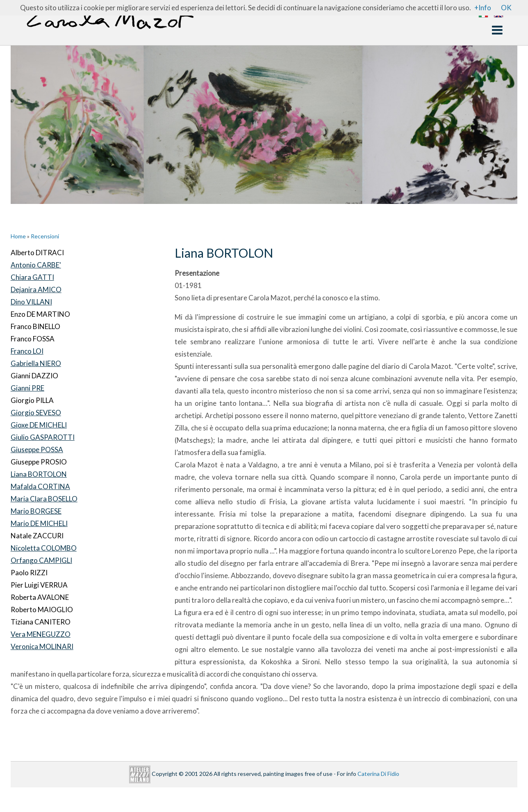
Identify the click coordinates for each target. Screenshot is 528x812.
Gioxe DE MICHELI (39, 425)
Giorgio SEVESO (36, 413)
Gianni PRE (27, 388)
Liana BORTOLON (39, 474)
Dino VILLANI (31, 302)
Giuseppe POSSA (37, 449)
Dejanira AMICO (36, 289)
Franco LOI (27, 351)
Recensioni (45, 236)
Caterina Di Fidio (378, 774)
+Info (483, 8)
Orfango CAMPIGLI (41, 560)
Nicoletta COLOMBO (44, 548)
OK (506, 8)
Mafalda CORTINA (40, 486)
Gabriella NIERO (36, 363)
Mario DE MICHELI (39, 523)
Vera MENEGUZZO (41, 634)
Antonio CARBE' (36, 265)
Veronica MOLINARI (42, 646)
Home (18, 236)
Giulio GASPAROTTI (43, 437)
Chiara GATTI (32, 277)
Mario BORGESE (36, 511)
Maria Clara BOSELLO (44, 499)
